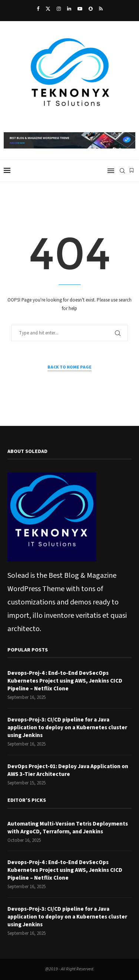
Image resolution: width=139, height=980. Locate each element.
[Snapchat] (91, 9)
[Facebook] (38, 9)
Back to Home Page (69, 367)
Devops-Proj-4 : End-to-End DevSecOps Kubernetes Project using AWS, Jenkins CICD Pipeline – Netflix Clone (65, 681)
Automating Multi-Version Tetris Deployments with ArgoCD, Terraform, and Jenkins (68, 828)
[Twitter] (48, 9)
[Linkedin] (69, 9)
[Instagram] (59, 9)
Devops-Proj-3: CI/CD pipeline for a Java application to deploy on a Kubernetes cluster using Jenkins (67, 728)
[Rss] (101, 9)
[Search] (122, 171)
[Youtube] (80, 9)
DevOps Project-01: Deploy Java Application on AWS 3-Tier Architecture (68, 770)
